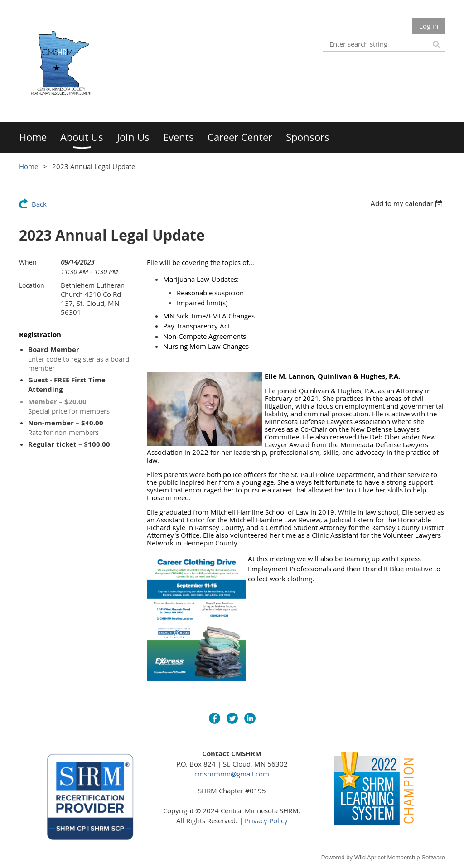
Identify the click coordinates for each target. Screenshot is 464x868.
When (28, 262)
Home (29, 166)
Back (39, 204)
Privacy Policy (266, 820)
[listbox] (408, 204)
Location (32, 285)
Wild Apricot (370, 857)
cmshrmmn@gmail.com (232, 774)
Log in (429, 26)
